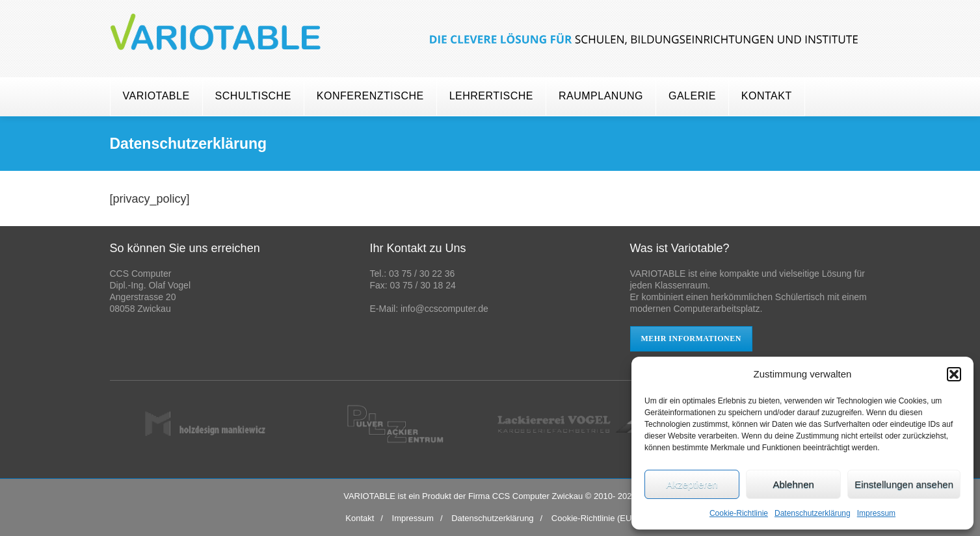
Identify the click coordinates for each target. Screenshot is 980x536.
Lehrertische (491, 96)
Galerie (692, 96)
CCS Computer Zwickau (537, 496)
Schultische (253, 96)
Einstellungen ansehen (904, 484)
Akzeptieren (692, 484)
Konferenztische (370, 96)
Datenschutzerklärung (813, 513)
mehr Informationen (691, 338)
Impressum (876, 513)
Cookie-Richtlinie (739, 513)
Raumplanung (601, 96)
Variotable (156, 96)
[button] (954, 374)
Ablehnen (793, 484)
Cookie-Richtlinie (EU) (593, 518)
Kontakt (767, 96)
